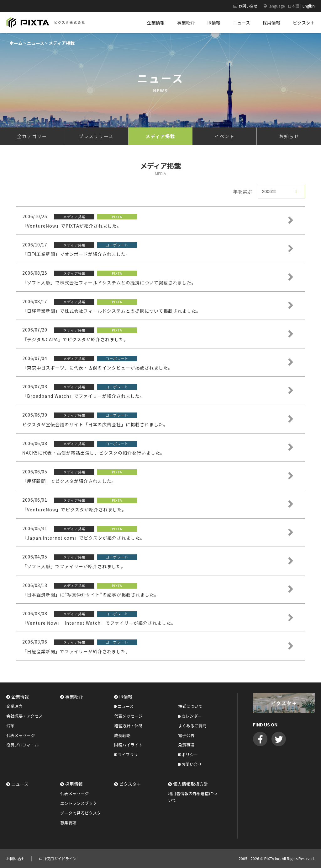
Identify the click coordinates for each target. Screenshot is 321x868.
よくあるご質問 (192, 726)
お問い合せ (248, 6)
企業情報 (20, 697)
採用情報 (74, 784)
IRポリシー (188, 755)
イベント (224, 136)
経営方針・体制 (128, 726)
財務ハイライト (128, 745)
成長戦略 (122, 735)
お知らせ (289, 136)
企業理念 (14, 706)
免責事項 (186, 745)
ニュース (20, 784)
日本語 (293, 6)
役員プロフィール (23, 745)
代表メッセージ (21, 735)
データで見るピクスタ (81, 813)
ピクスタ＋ (130, 784)
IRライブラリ (126, 755)
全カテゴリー (32, 136)
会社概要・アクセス (24, 716)
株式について (190, 706)
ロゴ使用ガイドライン (58, 858)
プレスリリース (96, 136)
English (309, 6)
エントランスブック (79, 803)
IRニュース (124, 706)
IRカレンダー (190, 716)
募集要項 (68, 823)
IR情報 (126, 697)
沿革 (10, 726)
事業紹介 (74, 697)
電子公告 (186, 735)
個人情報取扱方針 (191, 784)
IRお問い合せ (190, 764)
